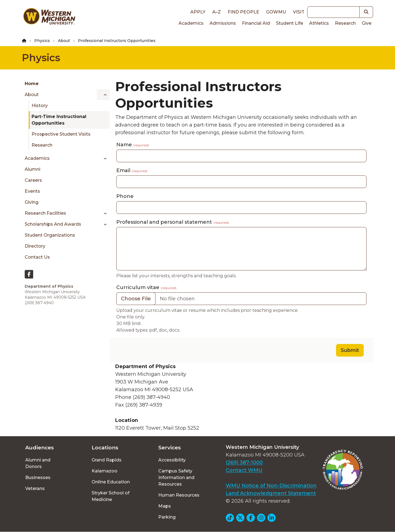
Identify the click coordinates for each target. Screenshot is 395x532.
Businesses (38, 478)
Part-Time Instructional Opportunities (59, 120)
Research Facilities (45, 213)
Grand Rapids (107, 460)
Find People (243, 12)
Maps (165, 506)
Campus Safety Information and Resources (176, 478)
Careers (33, 180)
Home (32, 84)
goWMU (276, 12)
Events (32, 191)
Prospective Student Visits (61, 134)
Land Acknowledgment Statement (271, 493)
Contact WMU (244, 470)
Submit (350, 350)
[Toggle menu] (103, 95)
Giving (32, 202)
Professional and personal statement (173, 222)
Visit (299, 12)
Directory (35, 246)
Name (133, 145)
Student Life (290, 23)
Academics (191, 23)
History (40, 106)
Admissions (223, 23)
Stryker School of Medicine (111, 496)
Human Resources (179, 495)
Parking (167, 517)
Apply (198, 12)
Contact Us (37, 257)
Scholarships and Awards (53, 224)
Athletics (319, 23)
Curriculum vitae (146, 287)
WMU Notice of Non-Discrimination (271, 486)
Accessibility (172, 460)
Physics (42, 41)
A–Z (217, 12)
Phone (125, 196)
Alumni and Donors (38, 463)
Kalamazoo (105, 471)
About (64, 41)
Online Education (111, 482)
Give (367, 23)
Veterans (35, 488)
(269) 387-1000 (244, 463)
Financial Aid (256, 23)
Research (345, 23)
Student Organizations (50, 235)
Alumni (33, 169)
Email (132, 170)
